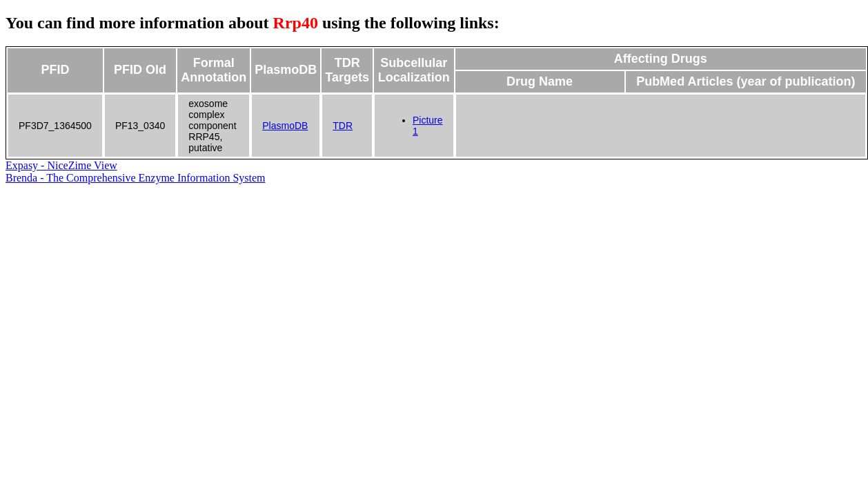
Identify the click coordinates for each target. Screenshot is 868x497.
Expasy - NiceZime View (61, 165)
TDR (343, 126)
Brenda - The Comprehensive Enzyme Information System (136, 178)
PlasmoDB (285, 126)
